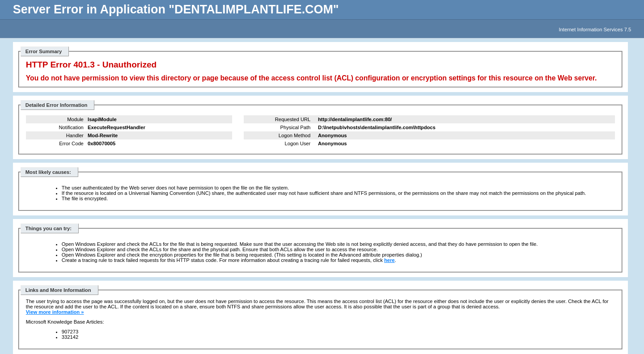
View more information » (55, 312)
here (390, 260)
